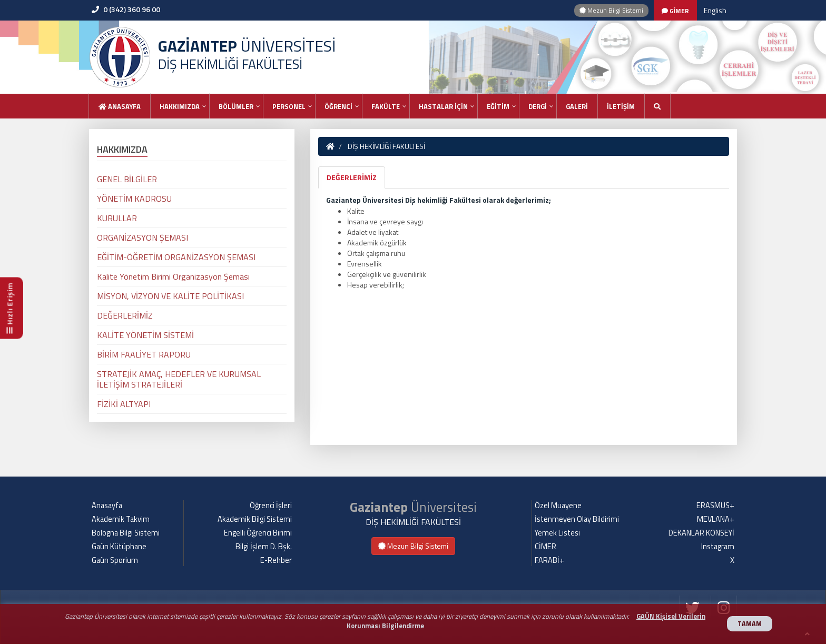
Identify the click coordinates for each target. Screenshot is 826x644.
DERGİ (538, 106)
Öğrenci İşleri (271, 506)
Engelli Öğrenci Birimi (258, 533)
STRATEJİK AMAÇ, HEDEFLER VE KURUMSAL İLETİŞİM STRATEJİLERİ (179, 379)
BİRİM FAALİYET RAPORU (144, 354)
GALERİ (577, 106)
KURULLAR (117, 218)
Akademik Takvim (121, 519)
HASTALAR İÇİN (443, 106)
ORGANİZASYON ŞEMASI (142, 237)
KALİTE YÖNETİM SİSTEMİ (145, 335)
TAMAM (750, 624)
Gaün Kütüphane (119, 547)
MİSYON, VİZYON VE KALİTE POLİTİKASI (170, 296)
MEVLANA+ (716, 519)
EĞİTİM (498, 106)
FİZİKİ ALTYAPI (124, 404)
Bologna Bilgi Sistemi (126, 533)
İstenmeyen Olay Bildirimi (577, 519)
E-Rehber (276, 560)
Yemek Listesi (557, 533)
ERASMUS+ (715, 506)
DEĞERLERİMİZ (352, 177)
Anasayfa (120, 106)
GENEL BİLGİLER (127, 179)
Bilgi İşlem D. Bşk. (264, 547)
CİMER (545, 547)
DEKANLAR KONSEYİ (701, 533)
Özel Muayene (558, 506)
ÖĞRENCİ (338, 106)
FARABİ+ (549, 560)
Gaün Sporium (115, 560)
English (715, 10)
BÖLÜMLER (236, 106)
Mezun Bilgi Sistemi (611, 10)
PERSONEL (289, 106)
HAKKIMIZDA (180, 106)
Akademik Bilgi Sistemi (255, 519)
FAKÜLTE (386, 106)
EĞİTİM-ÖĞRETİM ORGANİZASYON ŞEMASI (176, 257)
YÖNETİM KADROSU (134, 199)
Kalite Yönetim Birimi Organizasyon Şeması (173, 276)
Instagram (718, 547)
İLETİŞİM (621, 106)
